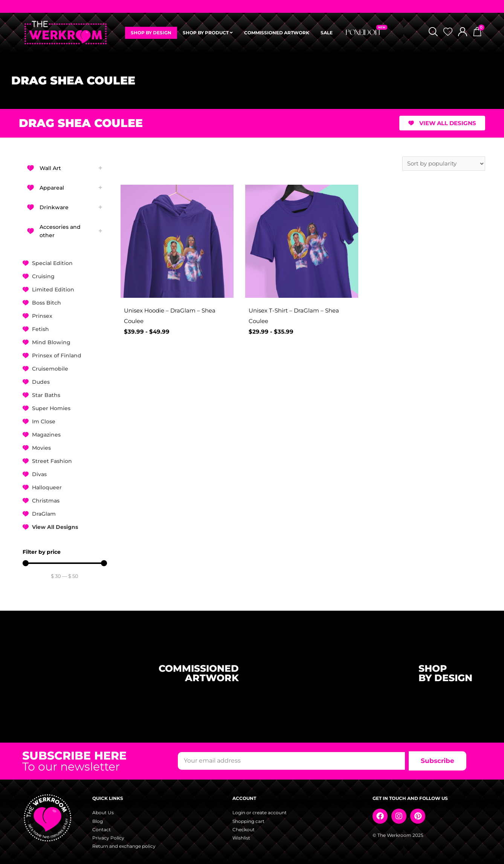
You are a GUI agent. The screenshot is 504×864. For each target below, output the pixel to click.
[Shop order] (444, 164)
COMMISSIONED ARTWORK (277, 33)
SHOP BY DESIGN (151, 33)
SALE (327, 33)
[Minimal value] (65, 563)
